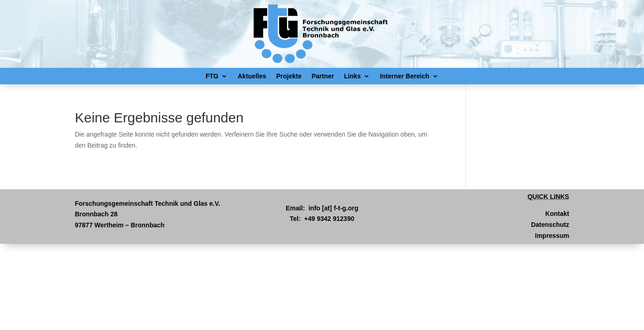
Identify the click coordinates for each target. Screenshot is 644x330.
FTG (212, 76)
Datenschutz (550, 225)
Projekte (289, 76)
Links (353, 76)
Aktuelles (252, 76)
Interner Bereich (404, 76)
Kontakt (557, 214)
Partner (323, 76)
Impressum (552, 236)
